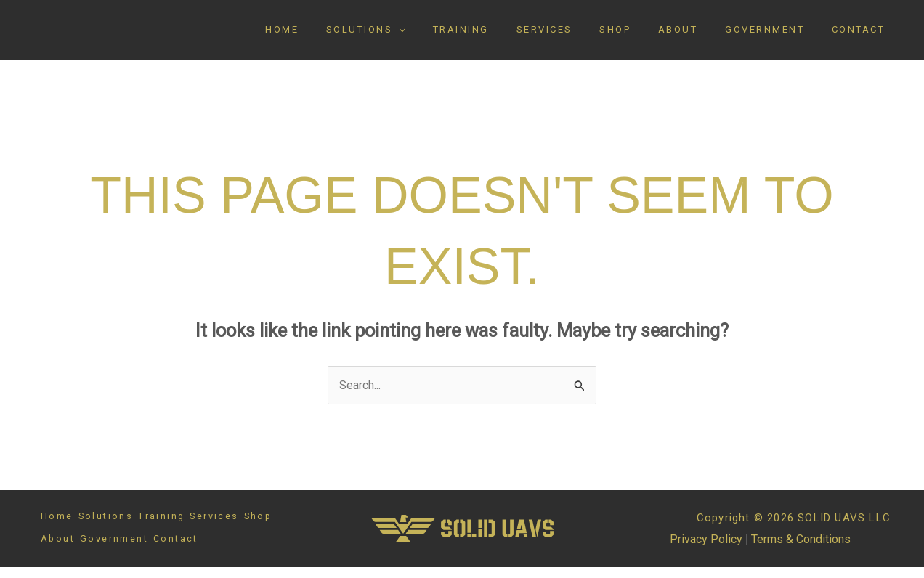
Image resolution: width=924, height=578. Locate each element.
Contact (863, 35)
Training (507, 35)
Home (346, 35)
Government (778, 35)
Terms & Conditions (802, 550)
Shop (645, 35)
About (699, 35)
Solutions (421, 35)
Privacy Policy (701, 550)
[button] (454, 35)
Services (582, 35)
